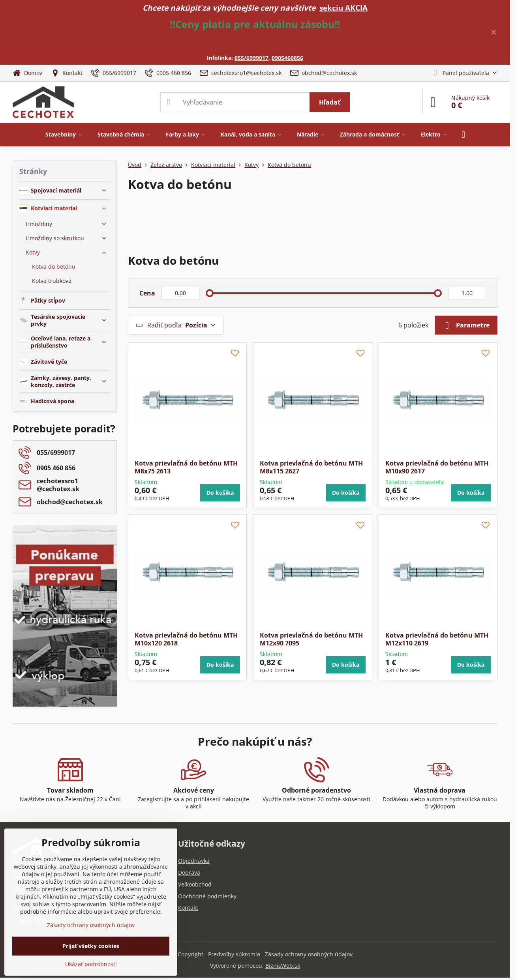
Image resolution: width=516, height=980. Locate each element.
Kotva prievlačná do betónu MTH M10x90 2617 (437, 467)
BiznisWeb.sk (283, 966)
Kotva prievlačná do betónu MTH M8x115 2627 (311, 467)
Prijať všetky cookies (91, 946)
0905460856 (287, 58)
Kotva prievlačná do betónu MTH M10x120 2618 (186, 639)
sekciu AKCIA (343, 8)
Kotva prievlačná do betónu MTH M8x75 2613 (186, 467)
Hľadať (330, 102)
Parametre (466, 325)
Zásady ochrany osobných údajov (309, 954)
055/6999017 (251, 58)
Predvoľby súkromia (234, 954)
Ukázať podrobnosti (91, 964)
